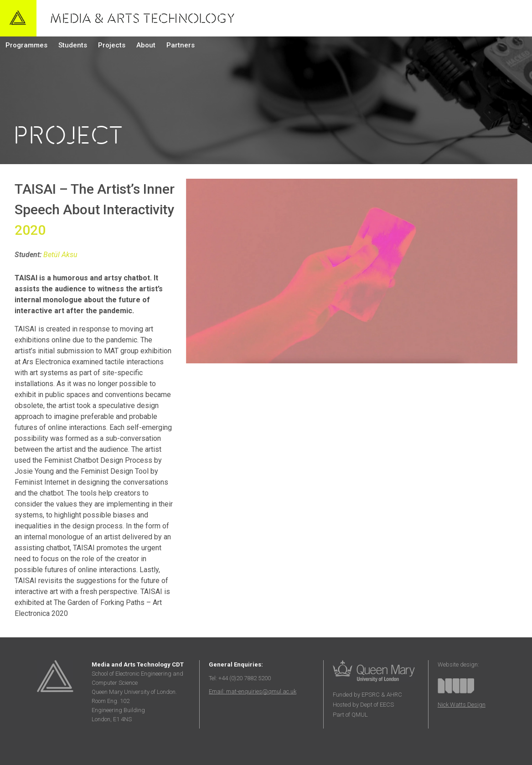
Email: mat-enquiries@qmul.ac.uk (253, 691)
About (146, 45)
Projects (112, 45)
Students (73, 45)
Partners (181, 45)
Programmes (26, 45)
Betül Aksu (60, 255)
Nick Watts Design (462, 705)
